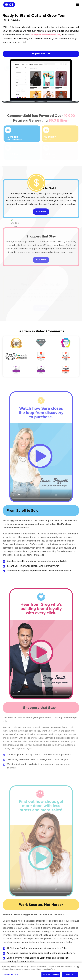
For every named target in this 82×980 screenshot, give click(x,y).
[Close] (78, 967)
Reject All (70, 974)
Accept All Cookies (51, 974)
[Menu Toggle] (78, 5)
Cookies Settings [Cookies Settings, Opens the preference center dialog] (11, 974)
